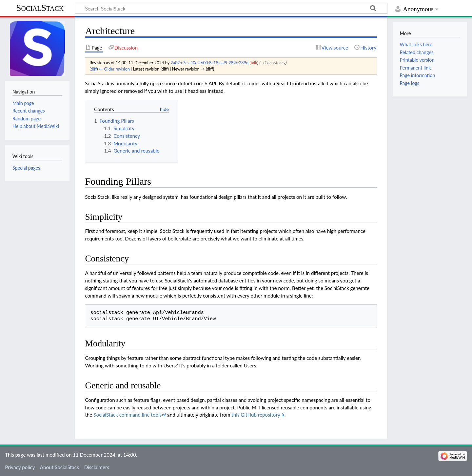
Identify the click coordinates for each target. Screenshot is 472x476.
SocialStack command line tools (128, 415)
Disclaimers (97, 467)
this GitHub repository (256, 415)
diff (94, 69)
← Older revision (114, 69)
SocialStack (40, 8)
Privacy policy (20, 467)
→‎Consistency (273, 63)
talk (254, 63)
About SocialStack (60, 467)
